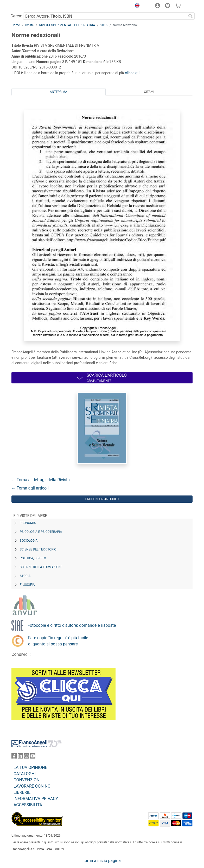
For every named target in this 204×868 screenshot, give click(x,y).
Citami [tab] (149, 92)
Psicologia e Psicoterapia (41, 532)
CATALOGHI (25, 774)
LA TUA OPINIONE (30, 767)
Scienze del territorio (38, 549)
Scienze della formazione (41, 567)
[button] (136, 6)
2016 (104, 25)
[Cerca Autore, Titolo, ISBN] (105, 16)
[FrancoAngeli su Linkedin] (20, 757)
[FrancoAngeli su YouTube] (33, 757)
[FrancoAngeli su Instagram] (27, 757)
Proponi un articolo (102, 499)
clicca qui (133, 73)
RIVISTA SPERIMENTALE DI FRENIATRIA (67, 25)
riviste (29, 25)
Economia (28, 523)
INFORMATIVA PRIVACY (36, 799)
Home (16, 25)
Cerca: (16, 16)
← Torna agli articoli (30, 488)
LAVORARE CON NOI (33, 786)
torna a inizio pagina (102, 861)
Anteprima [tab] (59, 92)
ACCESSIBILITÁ (28, 805)
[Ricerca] (190, 16)
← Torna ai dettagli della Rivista (41, 480)
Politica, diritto (33, 558)
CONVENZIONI (27, 780)
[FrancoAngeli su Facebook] (14, 757)
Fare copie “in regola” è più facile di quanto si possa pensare (58, 641)
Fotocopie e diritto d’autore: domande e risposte (72, 625)
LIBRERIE (22, 792)
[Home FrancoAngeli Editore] (29, 6)
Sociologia (29, 541)
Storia (25, 576)
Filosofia (27, 585)
